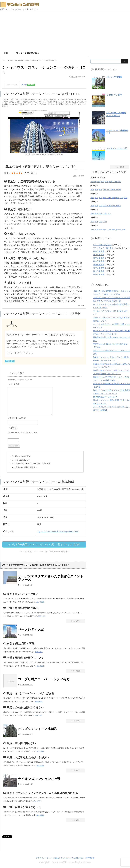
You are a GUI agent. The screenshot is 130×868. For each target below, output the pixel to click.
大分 (109, 230)
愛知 (126, 198)
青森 (98, 182)
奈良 (113, 206)
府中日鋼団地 (99, 251)
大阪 (105, 206)
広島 (105, 214)
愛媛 (101, 222)
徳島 (92, 222)
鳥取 (92, 214)
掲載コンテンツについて (63, 858)
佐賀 (97, 230)
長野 (113, 198)
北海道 (93, 182)
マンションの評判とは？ (28, 53)
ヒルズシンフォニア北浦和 (38, 729)
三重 (92, 206)
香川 (97, 222)
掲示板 (28, 85)
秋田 (111, 182)
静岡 (121, 198)
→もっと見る (119, 167)
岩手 (102, 182)
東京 (113, 190)
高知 (105, 222)
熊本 (105, 230)
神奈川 (118, 190)
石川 (101, 198)
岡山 (101, 214)
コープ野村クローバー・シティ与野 (44, 679)
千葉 (109, 190)
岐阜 (117, 198)
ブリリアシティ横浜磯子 (103, 248)
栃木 (97, 190)
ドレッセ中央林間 (114, 77)
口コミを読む (76, 621)
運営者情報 (90, 858)
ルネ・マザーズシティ (102, 245)
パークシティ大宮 (31, 630)
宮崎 (113, 230)
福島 (119, 182)
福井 (105, 198)
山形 (115, 182)
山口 (109, 214)
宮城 (107, 182)
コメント (45, 385)
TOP (6, 53)
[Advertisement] (65, 31)
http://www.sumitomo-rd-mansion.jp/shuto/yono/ (58, 531)
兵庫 (109, 206)
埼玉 (105, 190)
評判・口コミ (12, 84)
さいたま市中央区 (26, 585)
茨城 (92, 190)
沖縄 (123, 230)
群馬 (101, 190)
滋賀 (97, 206)
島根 (97, 214)
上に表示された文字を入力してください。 (23, 433)
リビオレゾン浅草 (114, 95)
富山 (97, 198)
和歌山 (118, 206)
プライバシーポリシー (44, 858)
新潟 (92, 198)
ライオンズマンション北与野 (39, 779)
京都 (101, 206)
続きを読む (41, 602)
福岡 (92, 230)
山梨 (109, 198)
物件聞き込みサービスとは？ (105, 397)
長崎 (101, 230)
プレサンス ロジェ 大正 (117, 148)
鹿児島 (118, 230)
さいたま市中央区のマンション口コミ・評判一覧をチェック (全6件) (44, 544)
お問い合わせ (79, 858)
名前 (45, 418)
